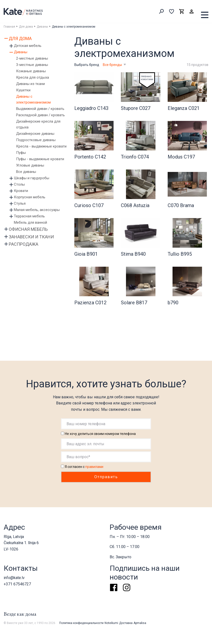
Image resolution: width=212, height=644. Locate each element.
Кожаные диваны (31, 71)
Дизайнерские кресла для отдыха (38, 124)
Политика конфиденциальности (81, 623)
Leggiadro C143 (91, 108)
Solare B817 (134, 303)
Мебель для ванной (30, 222)
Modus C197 (181, 157)
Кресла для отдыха (33, 77)
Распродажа (24, 244)
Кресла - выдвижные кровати (41, 146)
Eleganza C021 (184, 108)
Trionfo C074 (135, 157)
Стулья (20, 203)
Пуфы (21, 153)
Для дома (26, 27)
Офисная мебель (28, 229)
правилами (94, 467)
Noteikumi (111, 623)
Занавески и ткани (31, 237)
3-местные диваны (32, 65)
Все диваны (26, 172)
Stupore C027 (136, 108)
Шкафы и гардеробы (32, 178)
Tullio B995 (180, 254)
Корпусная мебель (30, 197)
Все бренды (113, 65)
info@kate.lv (14, 578)
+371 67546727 (17, 584)
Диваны (42, 27)
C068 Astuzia (135, 205)
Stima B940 (133, 254)
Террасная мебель (29, 216)
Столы (19, 184)
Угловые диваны (30, 165)
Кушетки (23, 90)
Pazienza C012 (90, 303)
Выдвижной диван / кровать (40, 109)
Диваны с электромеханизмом (33, 99)
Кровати (21, 191)
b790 (173, 303)
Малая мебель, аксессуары (37, 210)
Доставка (126, 623)
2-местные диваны (32, 58)
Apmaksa (140, 623)
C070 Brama (181, 205)
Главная (9, 27)
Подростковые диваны (36, 140)
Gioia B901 (86, 254)
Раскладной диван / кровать (40, 115)
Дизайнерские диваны (35, 134)
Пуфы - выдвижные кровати (40, 159)
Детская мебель (28, 46)
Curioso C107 (89, 205)
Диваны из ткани (30, 84)
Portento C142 (90, 157)
